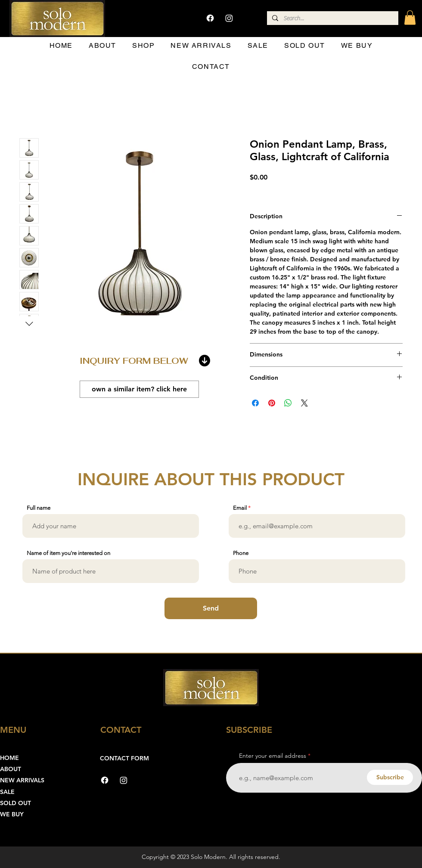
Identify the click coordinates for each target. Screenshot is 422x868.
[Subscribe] (390, 777)
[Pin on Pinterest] (272, 403)
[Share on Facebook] (255, 403)
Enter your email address (273, 756)
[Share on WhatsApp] (288, 403)
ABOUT (11, 769)
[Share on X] (304, 403)
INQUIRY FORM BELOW (134, 361)
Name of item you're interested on (68, 553)
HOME (9, 758)
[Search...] (332, 19)
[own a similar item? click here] (139, 389)
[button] (410, 17)
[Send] (211, 608)
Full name (39, 508)
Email (240, 508)
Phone (241, 553)
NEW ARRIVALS (22, 780)
